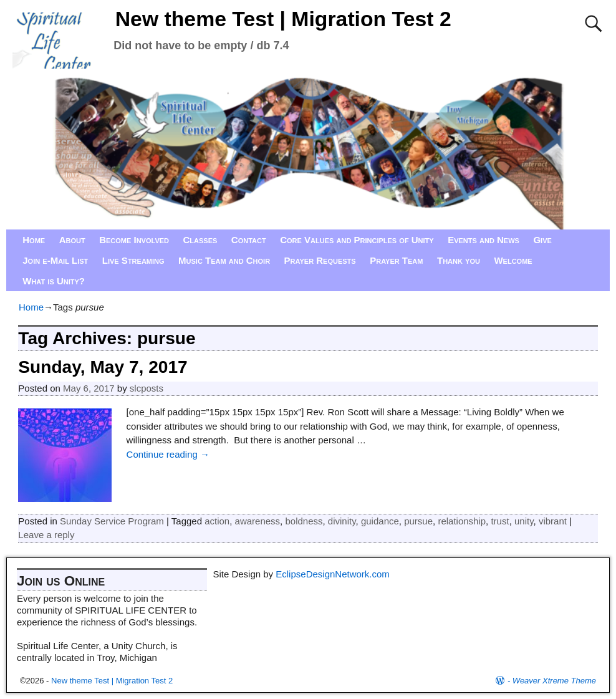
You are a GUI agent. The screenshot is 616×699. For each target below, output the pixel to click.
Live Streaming (133, 260)
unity (524, 521)
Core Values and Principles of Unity (357, 240)
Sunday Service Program (112, 521)
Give (542, 240)
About (72, 240)
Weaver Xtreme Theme (554, 681)
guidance (380, 521)
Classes (200, 240)
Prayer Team (396, 260)
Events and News (484, 240)
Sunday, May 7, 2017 (103, 367)
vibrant (553, 521)
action (217, 521)
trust (500, 521)
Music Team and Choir (224, 260)
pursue (418, 521)
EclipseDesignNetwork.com (333, 574)
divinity (342, 521)
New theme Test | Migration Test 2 (283, 19)
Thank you (459, 260)
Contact (249, 240)
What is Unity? (54, 281)
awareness (258, 521)
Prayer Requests (320, 260)
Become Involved (134, 240)
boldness (304, 521)
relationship (462, 521)
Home (34, 240)
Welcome (513, 260)
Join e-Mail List (55, 260)
